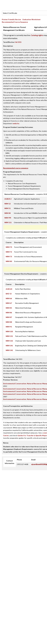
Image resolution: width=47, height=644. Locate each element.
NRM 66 (9, 298)
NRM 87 (9, 317)
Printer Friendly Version (11, 19)
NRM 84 (8, 213)
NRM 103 (9, 331)
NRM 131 (9, 336)
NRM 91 (9, 327)
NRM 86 (9, 313)
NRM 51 (8, 208)
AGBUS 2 (8, 199)
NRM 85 (9, 308)
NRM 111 (8, 222)
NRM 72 (9, 252)
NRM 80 (9, 261)
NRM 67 (9, 303)
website (16, 123)
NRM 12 (8, 204)
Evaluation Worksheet (32, 19)
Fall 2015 (18, 42)
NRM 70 (9, 247)
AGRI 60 (9, 289)
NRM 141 (9, 346)
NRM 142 (9, 350)
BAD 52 (9, 294)
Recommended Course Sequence (15, 22)
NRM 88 (9, 322)
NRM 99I (8, 218)
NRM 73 (9, 257)
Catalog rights (37, 35)
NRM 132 (9, 341)
